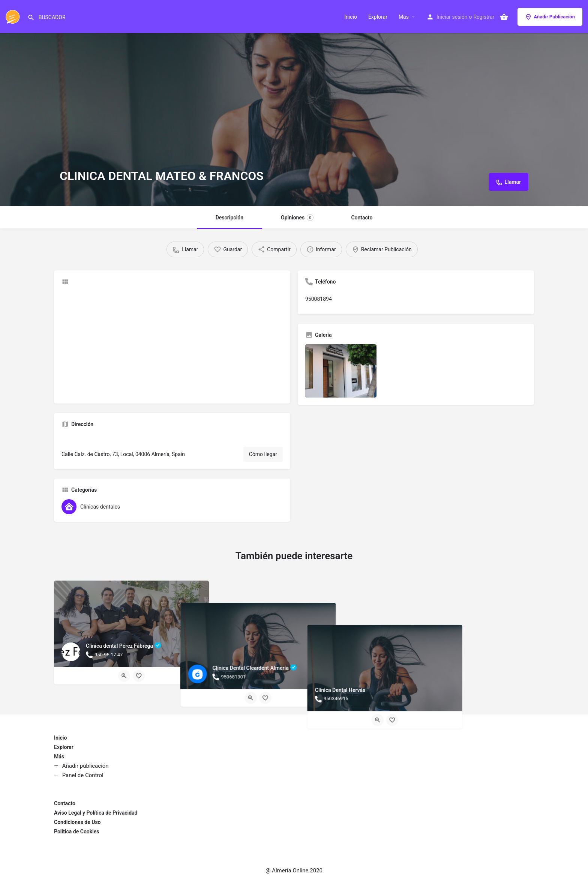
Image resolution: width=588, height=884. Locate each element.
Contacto (362, 218)
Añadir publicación (85, 766)
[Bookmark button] (139, 676)
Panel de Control (83, 775)
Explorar (378, 17)
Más (404, 17)
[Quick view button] (124, 676)
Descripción (229, 218)
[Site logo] (14, 16)
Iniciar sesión (452, 17)
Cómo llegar (263, 454)
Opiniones (297, 218)
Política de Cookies (76, 831)
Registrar (484, 17)
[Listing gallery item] (341, 371)
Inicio (351, 17)
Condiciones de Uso (77, 822)
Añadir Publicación (550, 17)
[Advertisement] (172, 344)
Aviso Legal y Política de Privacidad (96, 813)
